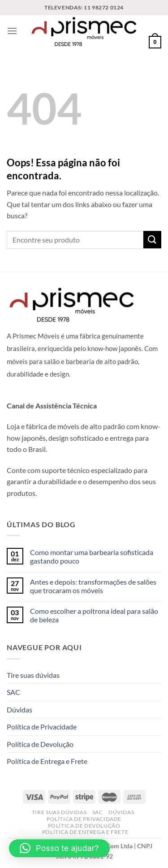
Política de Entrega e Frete (47, 761)
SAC (13, 692)
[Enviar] (152, 240)
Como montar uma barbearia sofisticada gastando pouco (92, 556)
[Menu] (12, 31)
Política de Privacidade (42, 727)
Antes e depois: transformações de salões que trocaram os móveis (93, 586)
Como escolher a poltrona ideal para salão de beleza (94, 615)
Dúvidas (19, 710)
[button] (59, 848)
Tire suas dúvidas (33, 675)
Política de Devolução (40, 744)
